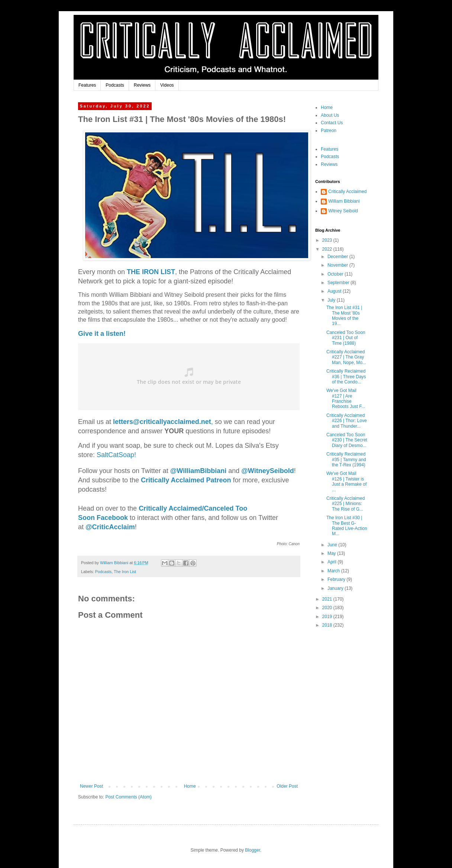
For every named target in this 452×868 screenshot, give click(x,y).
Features (87, 85)
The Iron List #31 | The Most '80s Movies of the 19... (344, 316)
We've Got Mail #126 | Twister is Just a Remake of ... (346, 481)
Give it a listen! (102, 334)
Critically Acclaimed (347, 192)
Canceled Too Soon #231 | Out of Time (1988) (346, 338)
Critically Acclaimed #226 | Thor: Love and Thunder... (347, 421)
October (336, 274)
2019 (328, 617)
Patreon (329, 131)
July (332, 300)
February (337, 579)
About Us (330, 115)
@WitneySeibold (267, 471)
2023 (328, 240)
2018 (328, 625)
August (335, 291)
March (334, 571)
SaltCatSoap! (116, 455)
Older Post (287, 786)
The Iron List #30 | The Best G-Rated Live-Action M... (347, 526)
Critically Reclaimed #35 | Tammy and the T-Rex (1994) (346, 459)
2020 (328, 608)
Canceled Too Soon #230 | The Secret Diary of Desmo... (347, 440)
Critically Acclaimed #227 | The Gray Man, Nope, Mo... (346, 357)
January (336, 588)
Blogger (253, 850)
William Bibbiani (344, 201)
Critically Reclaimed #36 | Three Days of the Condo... (346, 377)
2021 (328, 599)
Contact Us (332, 123)
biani (198, 471)
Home (190, 786)
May (332, 553)
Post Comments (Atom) (128, 797)
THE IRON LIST (151, 272)
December (338, 257)
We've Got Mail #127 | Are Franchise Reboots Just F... (346, 398)
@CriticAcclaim (110, 527)
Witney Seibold (343, 211)
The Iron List (125, 572)
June (333, 545)
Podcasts (115, 85)
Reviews (142, 85)
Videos (167, 85)
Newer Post (91, 786)
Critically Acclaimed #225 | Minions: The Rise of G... (346, 504)
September (339, 283)
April (332, 562)
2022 (328, 249)
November (338, 265)
